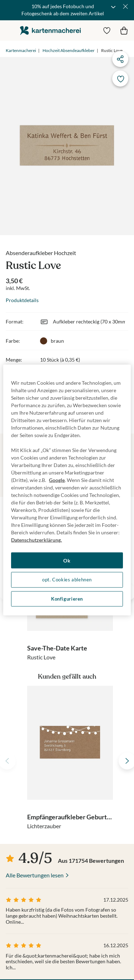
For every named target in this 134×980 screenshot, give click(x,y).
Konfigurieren (67, 599)
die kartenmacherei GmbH (50, 30)
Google (57, 480)
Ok (67, 560)
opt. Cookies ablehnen (67, 580)
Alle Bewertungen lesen (35, 875)
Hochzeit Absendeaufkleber (69, 50)
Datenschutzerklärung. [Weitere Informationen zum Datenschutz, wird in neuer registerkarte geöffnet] (36, 540)
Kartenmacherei (21, 50)
